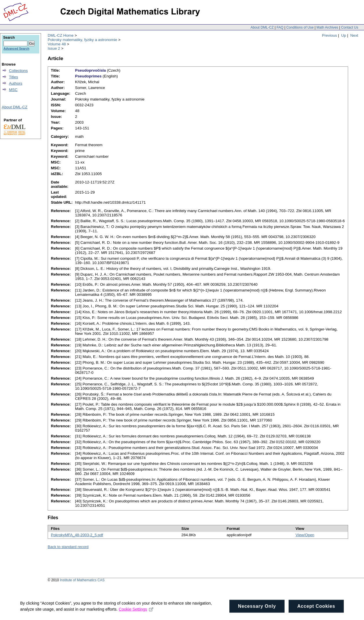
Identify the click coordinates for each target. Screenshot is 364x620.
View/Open (305, 535)
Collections (18, 71)
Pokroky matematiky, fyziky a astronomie (82, 40)
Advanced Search (16, 49)
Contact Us (350, 27)
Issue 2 (54, 48)
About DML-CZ (262, 27)
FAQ (280, 27)
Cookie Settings (136, 615)
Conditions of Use (300, 27)
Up (344, 35)
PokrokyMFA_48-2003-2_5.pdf (77, 535)
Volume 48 (57, 44)
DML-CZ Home (61, 35)
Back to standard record (68, 547)
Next (354, 35)
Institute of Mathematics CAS (82, 580)
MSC (13, 90)
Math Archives (327, 27)
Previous (330, 35)
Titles (13, 77)
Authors (16, 83)
